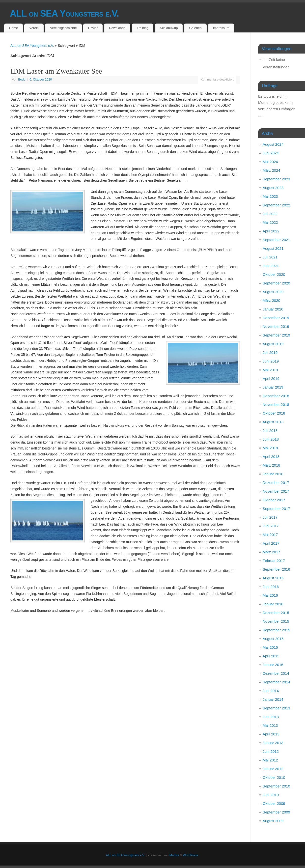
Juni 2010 (271, 795)
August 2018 (273, 422)
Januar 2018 (273, 474)
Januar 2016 (273, 604)
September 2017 (276, 509)
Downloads (117, 28)
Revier (93, 28)
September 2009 (276, 812)
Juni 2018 (271, 439)
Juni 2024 (271, 153)
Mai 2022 (270, 222)
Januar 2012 (273, 769)
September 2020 (276, 283)
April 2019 (271, 378)
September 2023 (276, 179)
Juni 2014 (271, 691)
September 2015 (276, 630)
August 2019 (273, 344)
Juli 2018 (270, 431)
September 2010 (276, 786)
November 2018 (276, 405)
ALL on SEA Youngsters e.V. (64, 14)
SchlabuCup (169, 28)
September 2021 (276, 240)
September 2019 (276, 335)
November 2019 (276, 326)
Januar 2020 (273, 309)
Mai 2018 (270, 448)
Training (143, 28)
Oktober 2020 (274, 274)
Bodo (22, 80)
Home (14, 28)
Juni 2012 (271, 751)
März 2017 (271, 552)
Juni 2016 (271, 587)
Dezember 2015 (276, 613)
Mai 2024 (270, 162)
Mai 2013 (270, 725)
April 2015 (271, 656)
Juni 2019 (271, 361)
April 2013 (271, 734)
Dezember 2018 (276, 396)
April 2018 (271, 457)
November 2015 (276, 621)
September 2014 (276, 682)
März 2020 (271, 300)
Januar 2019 (273, 387)
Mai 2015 (270, 647)
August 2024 (273, 144)
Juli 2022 (270, 214)
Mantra (174, 855)
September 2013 (276, 708)
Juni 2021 (271, 266)
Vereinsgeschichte (63, 28)
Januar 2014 (273, 699)
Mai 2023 (270, 196)
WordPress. (191, 855)
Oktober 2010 (274, 777)
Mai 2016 (270, 595)
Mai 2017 (270, 535)
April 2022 (271, 231)
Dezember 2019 (276, 318)
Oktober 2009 (274, 803)
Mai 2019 (270, 370)
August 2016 (273, 578)
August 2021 (273, 248)
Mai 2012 (270, 760)
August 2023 (273, 188)
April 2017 (271, 543)
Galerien (195, 28)
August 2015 (273, 639)
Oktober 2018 (274, 413)
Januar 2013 (273, 743)
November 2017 (276, 491)
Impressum (221, 28)
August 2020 (273, 292)
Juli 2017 (270, 517)
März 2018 (271, 465)
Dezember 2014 (276, 673)
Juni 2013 (271, 717)
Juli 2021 (270, 257)
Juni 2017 (271, 526)
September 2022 (276, 205)
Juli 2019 (270, 352)
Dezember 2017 (276, 483)
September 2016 (276, 569)
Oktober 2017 (274, 500)
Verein (34, 28)
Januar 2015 (273, 665)
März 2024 (271, 170)
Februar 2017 (274, 561)
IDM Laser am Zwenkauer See (56, 71)
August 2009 (273, 821)
